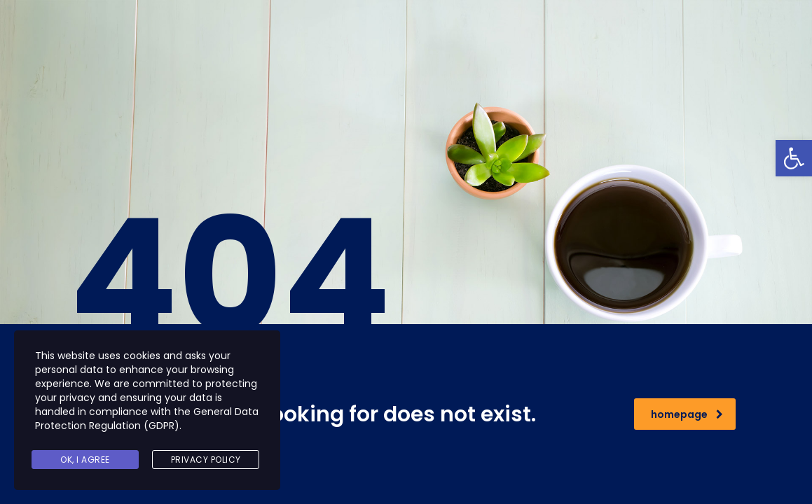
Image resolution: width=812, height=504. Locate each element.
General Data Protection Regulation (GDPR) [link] (147, 419)
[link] (794, 158)
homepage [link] (687, 414)
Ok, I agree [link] (85, 460)
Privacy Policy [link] (206, 460)
